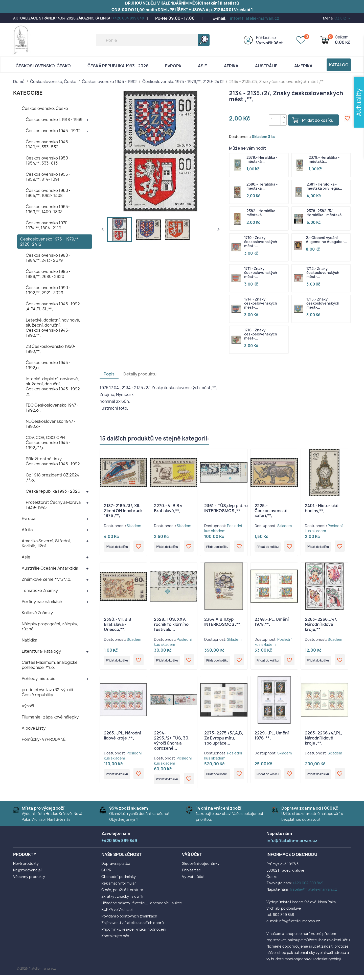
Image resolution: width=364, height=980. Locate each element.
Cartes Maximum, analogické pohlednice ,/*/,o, (50, 665)
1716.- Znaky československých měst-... (261, 334)
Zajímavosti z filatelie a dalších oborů (133, 927)
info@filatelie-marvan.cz (255, 18)
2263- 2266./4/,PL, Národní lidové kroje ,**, (324, 741)
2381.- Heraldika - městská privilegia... (324, 187)
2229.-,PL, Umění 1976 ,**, (272, 739)
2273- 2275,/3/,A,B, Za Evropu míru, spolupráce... (224, 741)
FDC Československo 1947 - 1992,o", (52, 408)
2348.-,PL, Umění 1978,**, (272, 624)
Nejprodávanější (27, 875)
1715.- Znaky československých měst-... (323, 304)
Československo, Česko (43, 66)
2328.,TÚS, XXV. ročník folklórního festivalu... (171, 626)
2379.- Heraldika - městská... (324, 160)
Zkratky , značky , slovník (122, 901)
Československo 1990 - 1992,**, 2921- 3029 (48, 290)
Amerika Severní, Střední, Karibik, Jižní (46, 543)
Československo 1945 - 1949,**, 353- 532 (48, 144)
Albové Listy (34, 728)
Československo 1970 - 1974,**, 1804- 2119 (48, 225)
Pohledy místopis (39, 678)
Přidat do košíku (313, 120)
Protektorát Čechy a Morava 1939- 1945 (53, 505)
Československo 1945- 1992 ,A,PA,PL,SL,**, (53, 306)
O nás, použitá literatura (122, 895)
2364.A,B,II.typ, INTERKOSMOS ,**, (223, 624)
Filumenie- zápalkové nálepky (50, 717)
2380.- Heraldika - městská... (262, 187)
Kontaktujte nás (115, 941)
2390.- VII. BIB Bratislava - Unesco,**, (118, 626)
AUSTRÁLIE (266, 66)
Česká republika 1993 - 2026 (118, 66)
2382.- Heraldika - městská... (262, 213)
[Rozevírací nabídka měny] (343, 18)
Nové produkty (26, 868)
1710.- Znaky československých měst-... (261, 242)
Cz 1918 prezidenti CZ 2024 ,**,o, (53, 477)
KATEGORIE (28, 93)
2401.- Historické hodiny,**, (322, 508)
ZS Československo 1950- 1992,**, (51, 349)
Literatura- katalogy (41, 651)
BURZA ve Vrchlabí (117, 914)
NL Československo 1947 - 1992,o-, (51, 424)
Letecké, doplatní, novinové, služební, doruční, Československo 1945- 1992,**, (53, 328)
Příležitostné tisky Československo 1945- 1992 (53, 461)
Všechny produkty (29, 881)
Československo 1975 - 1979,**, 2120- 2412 (50, 242)
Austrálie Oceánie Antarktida (50, 568)
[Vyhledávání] (153, 40)
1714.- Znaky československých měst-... (261, 304)
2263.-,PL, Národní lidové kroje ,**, (122, 739)
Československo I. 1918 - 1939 (54, 119)
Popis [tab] (109, 374)
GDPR (106, 875)
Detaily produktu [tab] (140, 374)
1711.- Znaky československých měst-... (261, 273)
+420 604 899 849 (128, 18)
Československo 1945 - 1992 (53, 131)
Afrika (231, 66)
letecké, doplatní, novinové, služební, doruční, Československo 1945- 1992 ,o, (53, 386)
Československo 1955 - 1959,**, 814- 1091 (48, 177)
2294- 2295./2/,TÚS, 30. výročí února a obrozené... (172, 744)
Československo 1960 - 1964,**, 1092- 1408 (48, 193)
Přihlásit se (266, 38)
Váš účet (192, 859)
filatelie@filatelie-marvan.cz (313, 894)
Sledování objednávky (201, 868)
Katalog (339, 65)
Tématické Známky (40, 590)
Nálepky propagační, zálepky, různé (50, 626)
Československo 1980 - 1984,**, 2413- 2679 (48, 258)
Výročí (28, 706)
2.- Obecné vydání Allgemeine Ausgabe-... (326, 240)
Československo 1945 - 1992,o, (48, 365)
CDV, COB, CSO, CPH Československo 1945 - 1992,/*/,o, (48, 443)
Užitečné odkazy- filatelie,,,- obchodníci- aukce (142, 908)
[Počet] (270, 120)
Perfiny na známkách (42, 602)
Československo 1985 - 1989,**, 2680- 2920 (48, 274)
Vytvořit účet (269, 43)
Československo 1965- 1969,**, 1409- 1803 (48, 209)
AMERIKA (303, 66)
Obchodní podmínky (119, 881)
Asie (202, 66)
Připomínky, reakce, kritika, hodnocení (134, 934)
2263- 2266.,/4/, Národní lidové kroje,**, (321, 626)
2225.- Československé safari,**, (271, 511)
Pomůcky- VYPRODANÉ (44, 739)
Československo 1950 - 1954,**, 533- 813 (48, 161)
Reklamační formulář (119, 888)
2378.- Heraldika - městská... (262, 160)
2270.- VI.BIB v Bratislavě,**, (168, 508)
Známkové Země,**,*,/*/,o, (47, 579)
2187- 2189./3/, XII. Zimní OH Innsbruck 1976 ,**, (123, 511)
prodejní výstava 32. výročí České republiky (47, 692)
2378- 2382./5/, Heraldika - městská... (326, 213)
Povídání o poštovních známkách (129, 921)
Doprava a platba (116, 868)
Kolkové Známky (37, 613)
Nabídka (29, 640)
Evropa (173, 66)
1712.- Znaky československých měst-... (323, 273)
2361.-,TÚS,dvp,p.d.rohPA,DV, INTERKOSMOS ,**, (234, 508)
